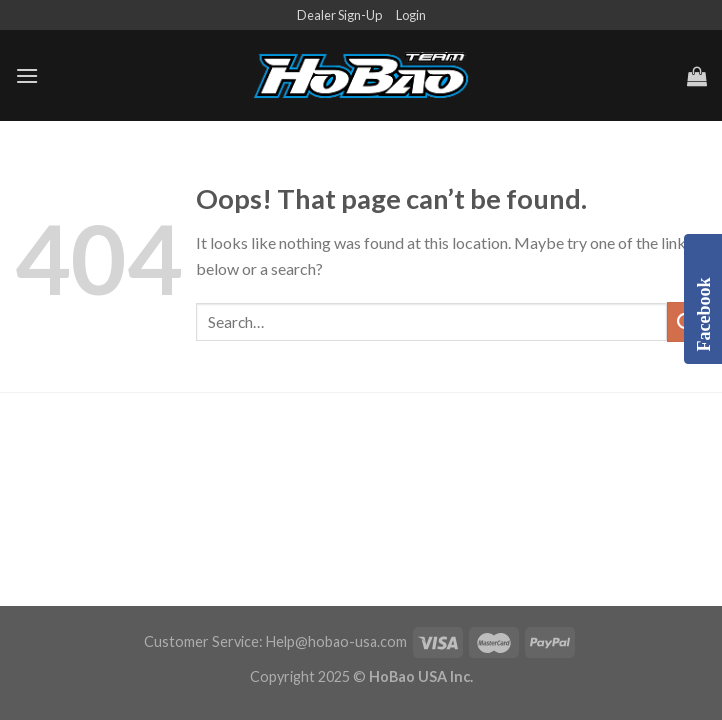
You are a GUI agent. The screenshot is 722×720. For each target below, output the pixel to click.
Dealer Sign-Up (339, 15)
